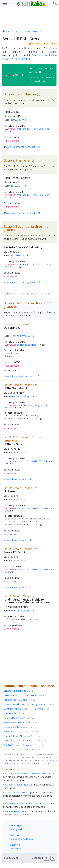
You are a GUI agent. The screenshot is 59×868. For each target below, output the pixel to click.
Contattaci (15, 849)
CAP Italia (15, 835)
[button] (54, 4)
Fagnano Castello (18, 727)
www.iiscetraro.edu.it (17, 479)
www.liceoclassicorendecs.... (21, 376)
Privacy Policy (17, 829)
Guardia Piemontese (19, 718)
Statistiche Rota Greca (17, 793)
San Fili (12, 745)
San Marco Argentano (21, 723)
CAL (16, 32)
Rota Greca (35, 32)
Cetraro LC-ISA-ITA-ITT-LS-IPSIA (35, 461)
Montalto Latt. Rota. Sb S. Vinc (33, 129)
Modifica (35, 44)
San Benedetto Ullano (20, 700)
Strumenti (15, 845)
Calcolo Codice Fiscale (22, 839)
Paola (12, 741)
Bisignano (34, 745)
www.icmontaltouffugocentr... (22, 147)
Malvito (31, 750)
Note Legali (16, 825)
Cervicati (43, 709)
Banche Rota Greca (16, 811)
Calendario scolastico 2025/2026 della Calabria (30, 774)
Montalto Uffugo (21, 396)
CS (23, 32)
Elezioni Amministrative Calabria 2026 (28, 804)
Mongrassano (43, 704)
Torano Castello (20, 336)
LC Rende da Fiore (27, 345)
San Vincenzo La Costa (21, 732)
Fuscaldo (17, 452)
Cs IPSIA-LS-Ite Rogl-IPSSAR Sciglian (27, 406)
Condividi (51, 44)
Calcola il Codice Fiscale (18, 785)
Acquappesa (35, 741)
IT (9, 32)
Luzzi (12, 750)
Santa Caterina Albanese (22, 736)
